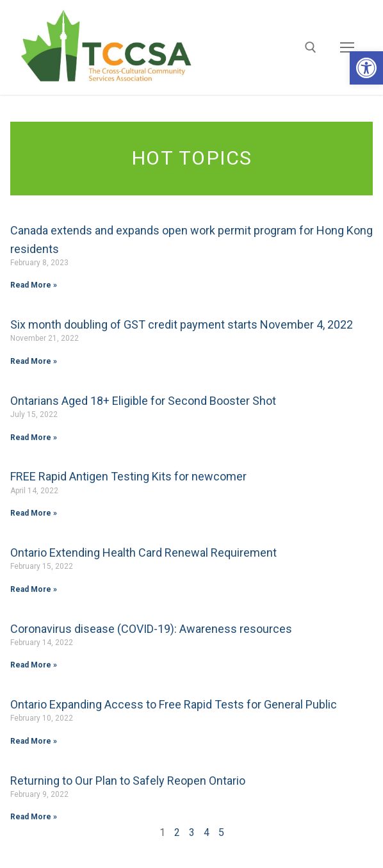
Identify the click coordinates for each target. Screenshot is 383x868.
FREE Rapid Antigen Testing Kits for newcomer (128, 476)
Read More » (34, 285)
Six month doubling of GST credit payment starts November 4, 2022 (182, 324)
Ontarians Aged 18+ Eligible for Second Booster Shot (143, 401)
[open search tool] (311, 47)
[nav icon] (347, 47)
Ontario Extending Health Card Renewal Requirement (143, 553)
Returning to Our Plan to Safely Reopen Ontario (128, 781)
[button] (366, 68)
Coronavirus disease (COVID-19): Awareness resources (151, 629)
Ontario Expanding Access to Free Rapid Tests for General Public (174, 704)
